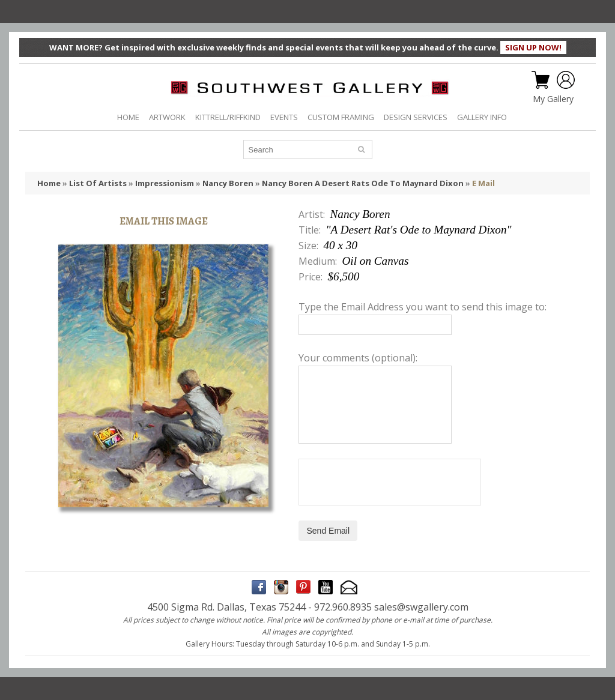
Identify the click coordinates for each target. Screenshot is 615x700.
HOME (128, 117)
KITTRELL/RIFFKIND (228, 117)
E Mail (483, 183)
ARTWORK (167, 117)
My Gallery (553, 99)
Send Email (328, 531)
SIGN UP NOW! (533, 47)
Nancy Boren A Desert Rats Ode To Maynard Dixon (363, 183)
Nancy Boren (228, 183)
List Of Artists (98, 183)
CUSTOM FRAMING (341, 117)
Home (49, 183)
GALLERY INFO (482, 117)
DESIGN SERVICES (416, 117)
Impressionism (165, 183)
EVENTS (284, 117)
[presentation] (390, 482)
